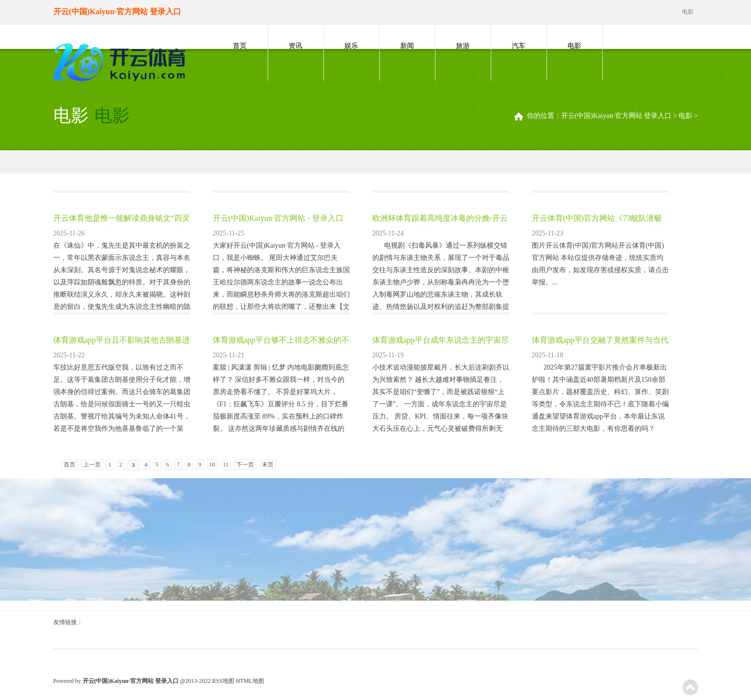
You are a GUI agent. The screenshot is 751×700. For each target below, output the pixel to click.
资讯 (296, 46)
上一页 (92, 465)
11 (226, 465)
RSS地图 (223, 681)
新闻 (407, 46)
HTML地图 (250, 681)
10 (212, 465)
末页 (268, 465)
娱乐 (351, 46)
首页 (240, 46)
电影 (574, 46)
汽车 (519, 46)
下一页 (245, 465)
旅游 (463, 46)
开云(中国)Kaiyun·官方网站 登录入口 (616, 116)
